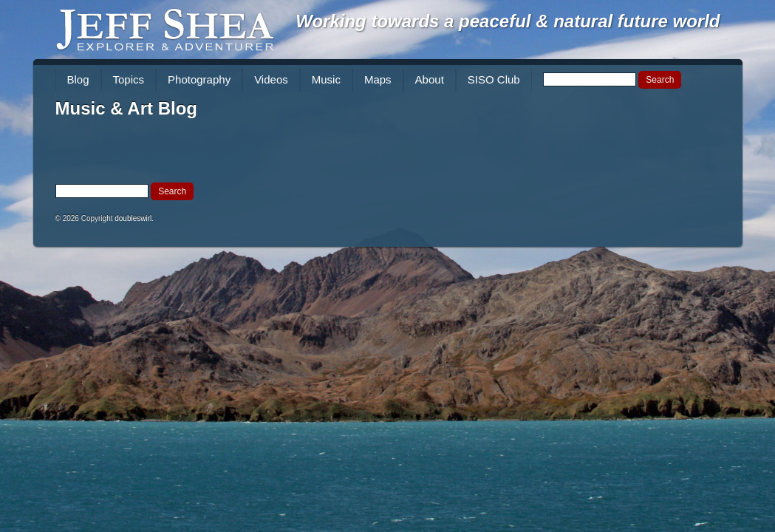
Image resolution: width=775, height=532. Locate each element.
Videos (271, 79)
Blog (78, 79)
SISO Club (494, 79)
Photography (199, 79)
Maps (378, 79)
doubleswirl (133, 218)
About (430, 79)
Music (326, 79)
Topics (129, 79)
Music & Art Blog (126, 108)
